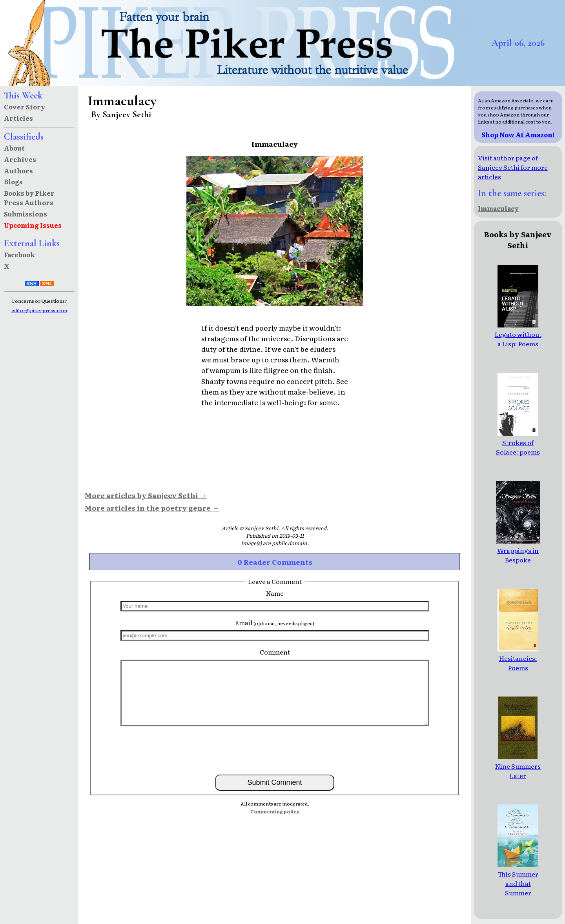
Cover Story (25, 107)
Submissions (26, 214)
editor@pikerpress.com (39, 310)
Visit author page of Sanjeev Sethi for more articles (513, 167)
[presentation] (275, 750)
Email (275, 622)
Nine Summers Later (518, 766)
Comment (275, 652)
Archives (20, 159)
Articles (18, 118)
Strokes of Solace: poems (518, 442)
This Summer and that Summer (518, 879)
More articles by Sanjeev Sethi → (146, 495)
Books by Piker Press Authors (29, 198)
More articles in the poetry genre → (152, 507)
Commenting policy (275, 811)
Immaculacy (498, 208)
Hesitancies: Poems (518, 658)
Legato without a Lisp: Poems (518, 334)
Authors (18, 171)
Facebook (19, 255)
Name (275, 593)
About (14, 148)
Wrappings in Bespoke (518, 550)
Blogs (13, 182)
